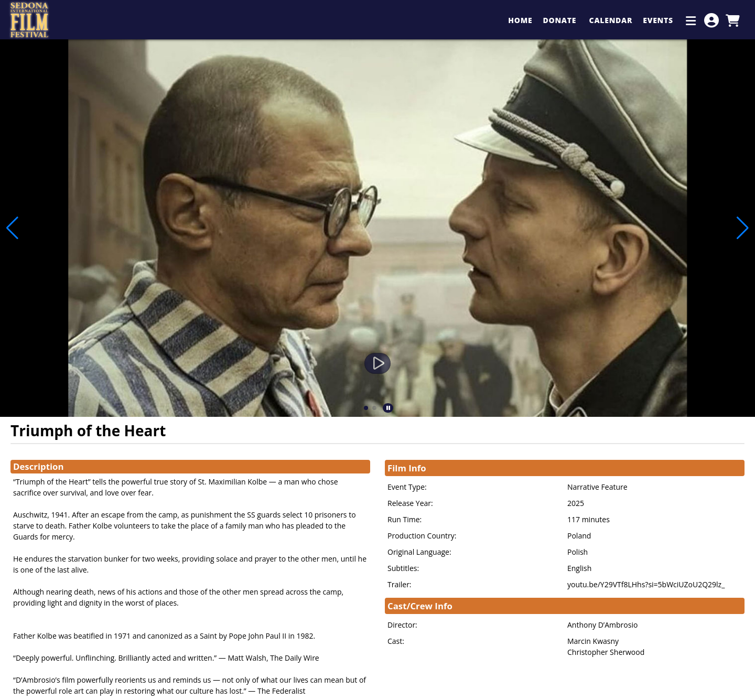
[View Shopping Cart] (732, 20)
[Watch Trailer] (377, 363)
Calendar (611, 20)
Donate (560, 20)
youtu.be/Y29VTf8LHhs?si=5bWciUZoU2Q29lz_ (646, 584)
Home (520, 20)
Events (659, 20)
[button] (366, 408)
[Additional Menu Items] (691, 20)
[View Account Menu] (711, 20)
